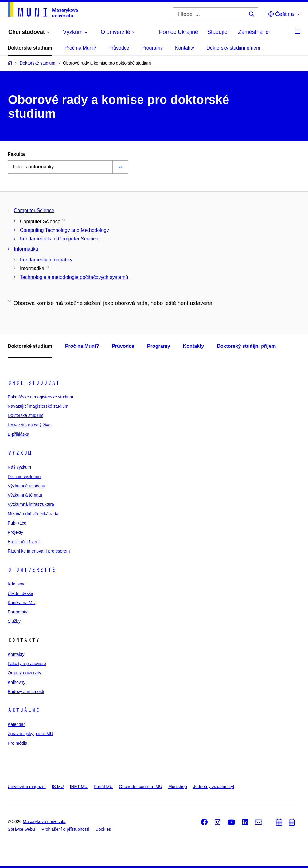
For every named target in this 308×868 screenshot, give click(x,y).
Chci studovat (34, 383)
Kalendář (16, 724)
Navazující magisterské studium (38, 406)
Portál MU (103, 787)
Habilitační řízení (24, 542)
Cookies (103, 829)
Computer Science (34, 210)
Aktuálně (24, 710)
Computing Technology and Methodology (64, 230)
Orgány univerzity (24, 673)
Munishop (178, 787)
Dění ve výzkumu (24, 477)
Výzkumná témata (25, 495)
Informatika (26, 249)
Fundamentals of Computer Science (59, 239)
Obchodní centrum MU (140, 787)
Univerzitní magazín (27, 787)
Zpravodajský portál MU (30, 734)
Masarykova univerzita (44, 822)
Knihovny (17, 682)
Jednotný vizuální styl (214, 787)
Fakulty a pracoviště (27, 664)
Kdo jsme (17, 584)
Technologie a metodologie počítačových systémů (74, 277)
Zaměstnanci (254, 32)
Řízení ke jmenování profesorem (39, 551)
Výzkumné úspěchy (26, 486)
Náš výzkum (19, 467)
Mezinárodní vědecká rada (33, 514)
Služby (14, 621)
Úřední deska (20, 593)
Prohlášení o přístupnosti (65, 829)
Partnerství (18, 612)
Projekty (16, 532)
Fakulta (16, 154)
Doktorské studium (30, 48)
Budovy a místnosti (26, 692)
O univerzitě (32, 570)
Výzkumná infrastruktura (31, 504)
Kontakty (185, 48)
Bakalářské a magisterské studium (40, 397)
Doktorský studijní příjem (233, 48)
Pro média (18, 743)
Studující (218, 32)
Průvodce (119, 48)
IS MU (58, 787)
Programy (152, 48)
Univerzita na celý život (30, 425)
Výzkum (20, 453)
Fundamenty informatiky (46, 260)
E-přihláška (18, 434)
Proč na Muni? (80, 48)
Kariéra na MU (21, 603)
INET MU (79, 787)
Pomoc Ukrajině (179, 32)
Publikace (17, 523)
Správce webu (21, 829)
